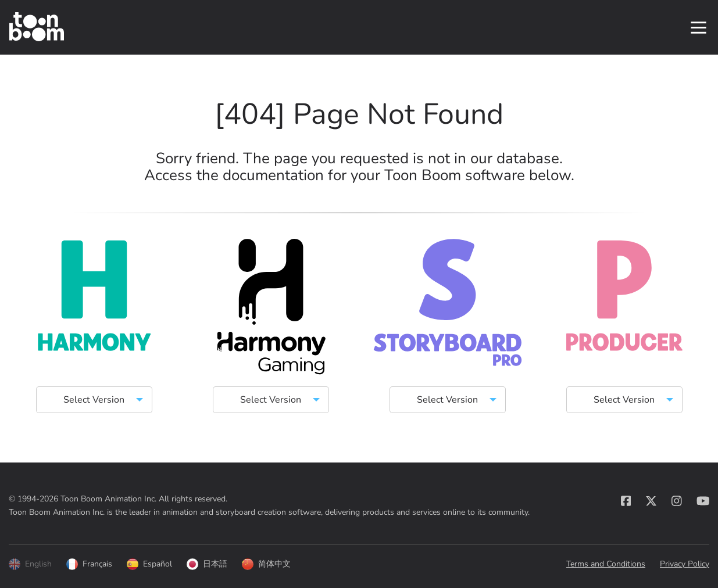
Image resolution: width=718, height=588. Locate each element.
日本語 (207, 564)
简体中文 (266, 564)
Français (89, 564)
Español (149, 564)
